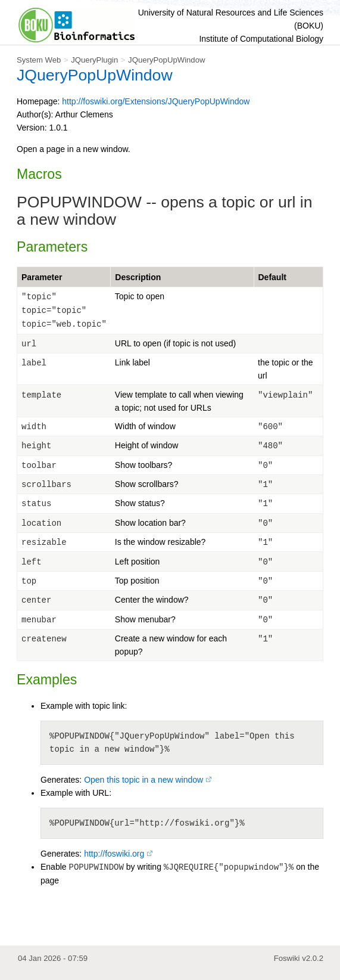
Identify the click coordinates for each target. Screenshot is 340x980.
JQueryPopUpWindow (166, 60)
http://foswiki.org (114, 854)
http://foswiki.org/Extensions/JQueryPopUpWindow (156, 101)
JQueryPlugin (94, 60)
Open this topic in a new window (144, 780)
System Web (39, 60)
